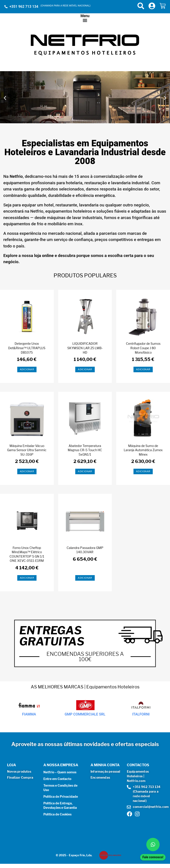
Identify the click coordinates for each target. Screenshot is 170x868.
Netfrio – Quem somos (60, 772)
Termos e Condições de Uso (60, 787)
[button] (5, 98)
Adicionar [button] (27, 369)
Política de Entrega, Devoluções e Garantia (60, 805)
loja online (44, 255)
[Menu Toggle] (85, 20)
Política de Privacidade (61, 796)
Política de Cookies (57, 814)
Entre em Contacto (57, 779)
